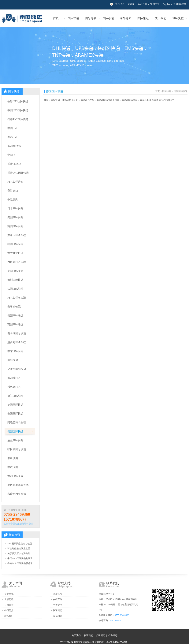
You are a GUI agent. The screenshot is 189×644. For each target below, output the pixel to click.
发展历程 (9, 599)
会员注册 (142, 4)
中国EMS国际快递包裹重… (21, 558)
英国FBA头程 (15, 226)
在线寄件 (57, 599)
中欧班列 (13, 200)
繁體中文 (155, 4)
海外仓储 (126, 18)
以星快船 (13, 458)
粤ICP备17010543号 (117, 642)
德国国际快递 (15, 432)
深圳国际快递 (15, 280)
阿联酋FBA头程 (17, 423)
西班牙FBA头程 (17, 262)
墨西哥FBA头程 (17, 342)
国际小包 (108, 18)
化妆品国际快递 (17, 369)
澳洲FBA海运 (15, 476)
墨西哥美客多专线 (18, 485)
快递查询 (103, 620)
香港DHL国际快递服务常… (21, 563)
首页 (56, 18)
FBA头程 (178, 18)
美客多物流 (14, 307)
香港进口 (13, 191)
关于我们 (161, 18)
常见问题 (57, 616)
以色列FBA (14, 387)
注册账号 (57, 594)
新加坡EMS (14, 146)
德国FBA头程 (15, 244)
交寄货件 (57, 605)
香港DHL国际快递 (18, 173)
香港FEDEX (14, 164)
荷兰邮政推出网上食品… (20, 549)
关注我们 (120, 4)
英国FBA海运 (15, 324)
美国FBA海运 (15, 271)
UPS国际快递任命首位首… (21, 544)
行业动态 (113, 635)
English (166, 4)
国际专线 (91, 18)
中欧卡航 (13, 467)
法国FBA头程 (15, 289)
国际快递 (73, 18)
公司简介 (9, 610)
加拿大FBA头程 (17, 235)
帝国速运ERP (180, 4)
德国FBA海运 (15, 316)
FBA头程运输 (15, 182)
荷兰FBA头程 (15, 396)
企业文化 (9, 594)
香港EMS (13, 137)
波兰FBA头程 (15, 440)
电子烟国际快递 (17, 333)
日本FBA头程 (15, 208)
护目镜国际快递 (17, 449)
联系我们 (9, 616)
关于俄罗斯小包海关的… (20, 553)
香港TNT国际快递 (18, 119)
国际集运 (143, 18)
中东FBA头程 (15, 351)
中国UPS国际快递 (18, 110)
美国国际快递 (15, 414)
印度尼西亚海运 (17, 494)
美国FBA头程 (15, 217)
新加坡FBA (14, 378)
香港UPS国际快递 (18, 101)
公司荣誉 (9, 605)
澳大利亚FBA (15, 253)
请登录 (131, 4)
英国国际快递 (15, 405)
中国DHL (13, 155)
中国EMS (13, 128)
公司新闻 (101, 635)
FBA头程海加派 (17, 298)
